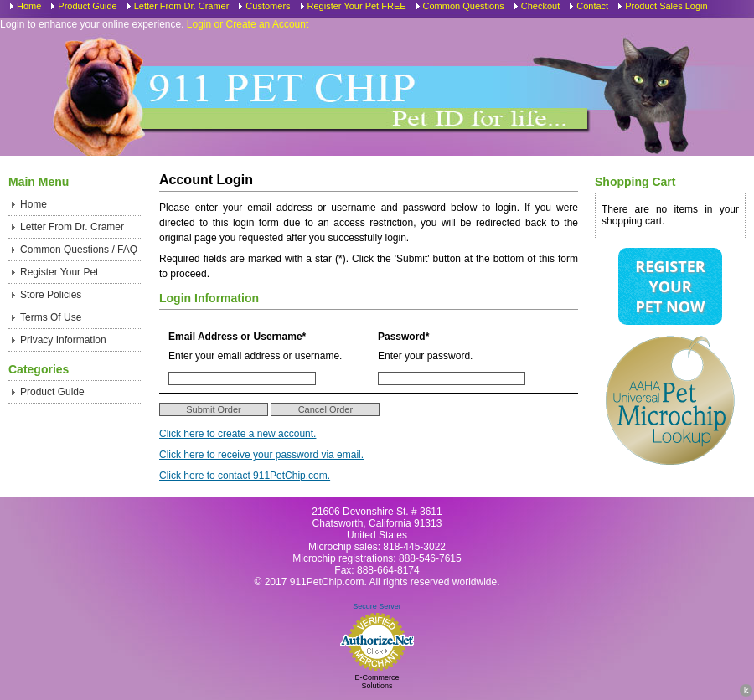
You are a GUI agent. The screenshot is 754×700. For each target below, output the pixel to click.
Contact (592, 6)
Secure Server (377, 606)
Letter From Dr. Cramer (182, 6)
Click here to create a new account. (238, 434)
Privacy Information (63, 340)
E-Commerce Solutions (377, 682)
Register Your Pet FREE (357, 6)
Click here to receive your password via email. (261, 455)
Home (29, 6)
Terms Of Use (51, 317)
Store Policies (51, 295)
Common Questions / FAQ (79, 250)
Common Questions (464, 6)
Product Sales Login (666, 6)
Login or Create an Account (248, 24)
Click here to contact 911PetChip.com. (245, 476)
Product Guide (87, 6)
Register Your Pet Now (670, 286)
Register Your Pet (59, 272)
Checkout (540, 6)
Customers (268, 6)
